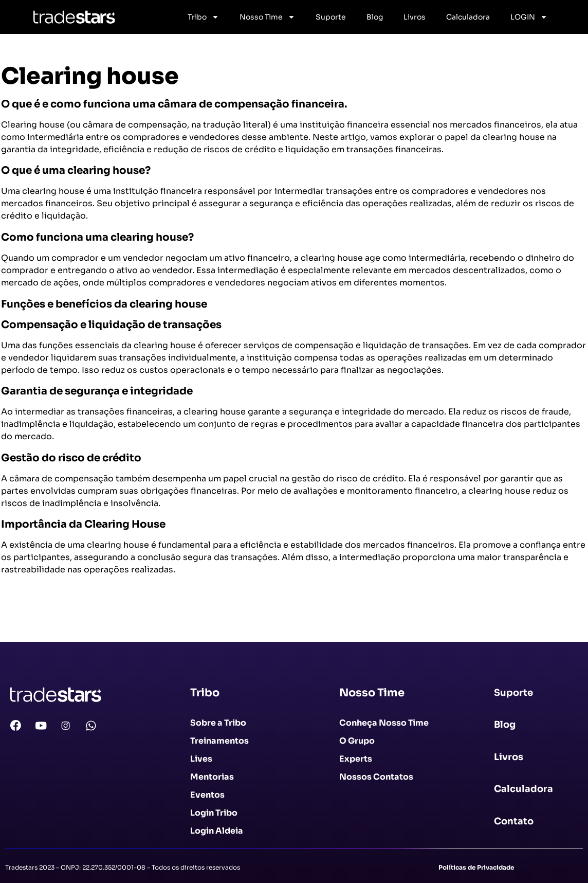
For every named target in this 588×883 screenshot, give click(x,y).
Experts (356, 759)
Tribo (203, 17)
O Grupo (357, 741)
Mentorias (212, 777)
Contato (514, 821)
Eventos (207, 795)
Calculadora (468, 17)
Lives (201, 759)
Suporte (331, 17)
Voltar (19, 621)
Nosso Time (267, 17)
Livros (415, 17)
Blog (375, 17)
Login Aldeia (217, 831)
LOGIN (529, 17)
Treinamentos (219, 741)
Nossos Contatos (376, 777)
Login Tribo (214, 813)
